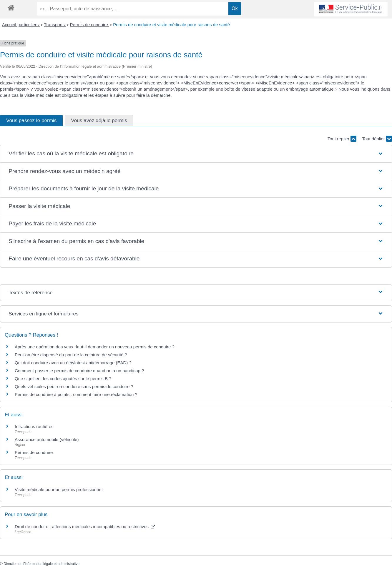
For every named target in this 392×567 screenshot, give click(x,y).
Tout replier (342, 139)
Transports (55, 25)
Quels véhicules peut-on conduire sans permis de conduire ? (74, 386)
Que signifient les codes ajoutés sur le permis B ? (63, 379)
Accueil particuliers (21, 25)
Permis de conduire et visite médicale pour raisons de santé (171, 25)
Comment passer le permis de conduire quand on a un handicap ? (79, 371)
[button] (196, 154)
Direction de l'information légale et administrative (41, 564)
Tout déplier (377, 139)
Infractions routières (34, 427)
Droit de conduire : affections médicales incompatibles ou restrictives (85, 527)
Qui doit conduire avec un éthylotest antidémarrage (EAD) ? (73, 363)
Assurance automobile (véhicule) (47, 439)
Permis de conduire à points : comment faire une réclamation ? (76, 394)
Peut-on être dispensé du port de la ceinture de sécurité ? (71, 355)
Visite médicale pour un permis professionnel (59, 489)
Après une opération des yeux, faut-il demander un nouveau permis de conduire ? (95, 347)
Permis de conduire (90, 25)
